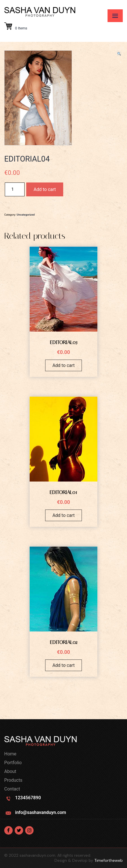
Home (10, 754)
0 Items (16, 28)
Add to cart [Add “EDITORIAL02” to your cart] (64, 665)
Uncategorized (26, 215)
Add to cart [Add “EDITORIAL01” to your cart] (64, 515)
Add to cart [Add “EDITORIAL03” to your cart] (64, 365)
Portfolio (13, 763)
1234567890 (28, 798)
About (10, 771)
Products (13, 780)
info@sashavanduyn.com (40, 812)
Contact (12, 789)
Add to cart (45, 189)
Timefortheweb (109, 860)
